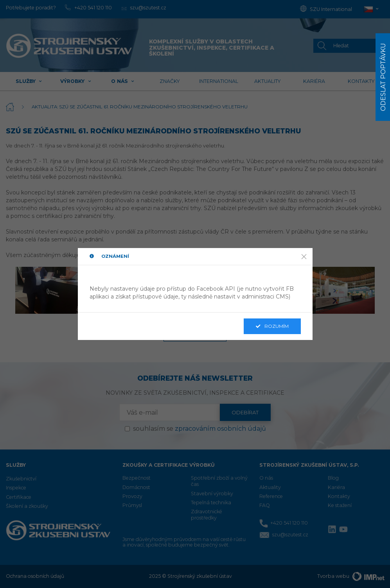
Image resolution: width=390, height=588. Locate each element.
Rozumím (272, 326)
